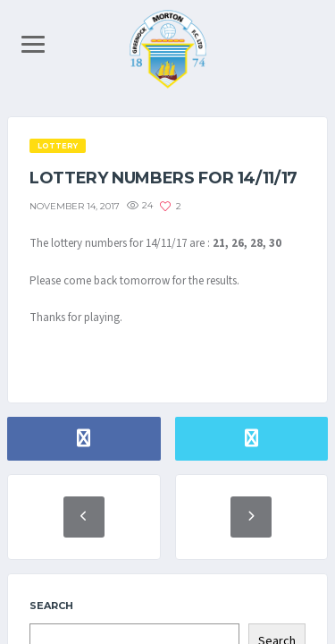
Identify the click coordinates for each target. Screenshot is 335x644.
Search (51, 606)
